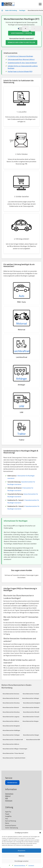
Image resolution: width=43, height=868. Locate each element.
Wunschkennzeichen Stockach (31, 700)
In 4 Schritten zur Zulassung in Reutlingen (20, 62)
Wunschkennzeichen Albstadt (31, 718)
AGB (7, 817)
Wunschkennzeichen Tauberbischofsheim (14, 764)
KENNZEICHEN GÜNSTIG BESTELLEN (21, 49)
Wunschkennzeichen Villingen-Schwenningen (15, 755)
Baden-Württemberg (11, 10)
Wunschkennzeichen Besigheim (32, 709)
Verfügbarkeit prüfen (22, 39)
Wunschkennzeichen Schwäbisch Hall (13, 746)
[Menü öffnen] (40, 4)
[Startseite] (2, 10)
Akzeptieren (21, 851)
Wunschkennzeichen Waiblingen (11, 736)
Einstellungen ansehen (22, 861)
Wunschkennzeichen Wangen (31, 727)
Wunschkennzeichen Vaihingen (31, 704)
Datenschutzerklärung (20, 865)
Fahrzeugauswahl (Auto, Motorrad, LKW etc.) (21, 65)
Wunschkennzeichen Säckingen (11, 741)
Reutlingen (22, 10)
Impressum (31, 865)
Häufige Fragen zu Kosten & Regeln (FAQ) (20, 78)
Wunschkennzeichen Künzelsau (11, 709)
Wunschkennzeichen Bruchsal (11, 704)
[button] (40, 833)
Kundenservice (12, 801)
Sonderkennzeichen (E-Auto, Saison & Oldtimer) (22, 69)
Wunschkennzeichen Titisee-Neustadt (13, 759)
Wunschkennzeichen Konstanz (11, 700)
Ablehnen (22, 856)
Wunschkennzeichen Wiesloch (11, 714)
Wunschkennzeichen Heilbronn (11, 727)
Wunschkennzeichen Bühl (33, 746)
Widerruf (8, 815)
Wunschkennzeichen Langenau (11, 723)
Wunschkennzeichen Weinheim (31, 714)
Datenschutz (9, 812)
